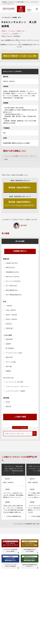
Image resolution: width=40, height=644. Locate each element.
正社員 (8, 402)
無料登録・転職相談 (21, 10)
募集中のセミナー (29, 10)
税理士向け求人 (10, 268)
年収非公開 (9, 328)
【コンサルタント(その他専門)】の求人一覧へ (27, 524)
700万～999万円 (11, 310)
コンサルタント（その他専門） (10, 34)
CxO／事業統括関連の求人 (14, 295)
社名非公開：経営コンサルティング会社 (16, 143)
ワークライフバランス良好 (14, 353)
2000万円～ (9, 324)
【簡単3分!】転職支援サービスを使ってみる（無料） (20, 56)
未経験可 (8, 344)
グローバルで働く (11, 362)
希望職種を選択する (20, 251)
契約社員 (8, 406)
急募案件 (8, 371)
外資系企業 (9, 339)
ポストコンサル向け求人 (13, 281)
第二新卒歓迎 (10, 348)
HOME (3, 31)
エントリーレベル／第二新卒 (14, 382)
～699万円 (9, 306)
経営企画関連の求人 (12, 290)
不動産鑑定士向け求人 (12, 272)
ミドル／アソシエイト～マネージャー (17, 387)
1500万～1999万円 (11, 319)
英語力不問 (9, 357)
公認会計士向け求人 (12, 263)
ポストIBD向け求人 (12, 286)
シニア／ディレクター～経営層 (15, 391)
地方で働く (9, 366)
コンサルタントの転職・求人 (16, 31)
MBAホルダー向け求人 (13, 277)
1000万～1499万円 (11, 315)
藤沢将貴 (24, 225)
